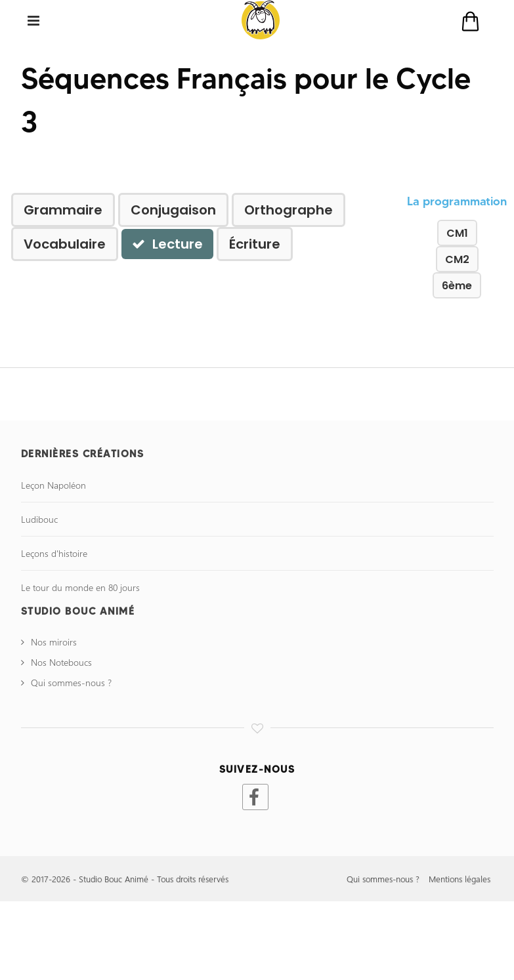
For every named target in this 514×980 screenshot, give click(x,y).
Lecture (167, 244)
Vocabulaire (65, 244)
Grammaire (63, 210)
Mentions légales (460, 879)
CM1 (457, 233)
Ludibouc (39, 519)
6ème (457, 286)
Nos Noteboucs (61, 662)
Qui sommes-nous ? (71, 683)
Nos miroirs (54, 642)
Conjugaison (173, 210)
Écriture (255, 244)
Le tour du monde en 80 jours (80, 587)
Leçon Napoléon (54, 485)
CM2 (457, 259)
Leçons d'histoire (54, 553)
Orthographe (289, 210)
